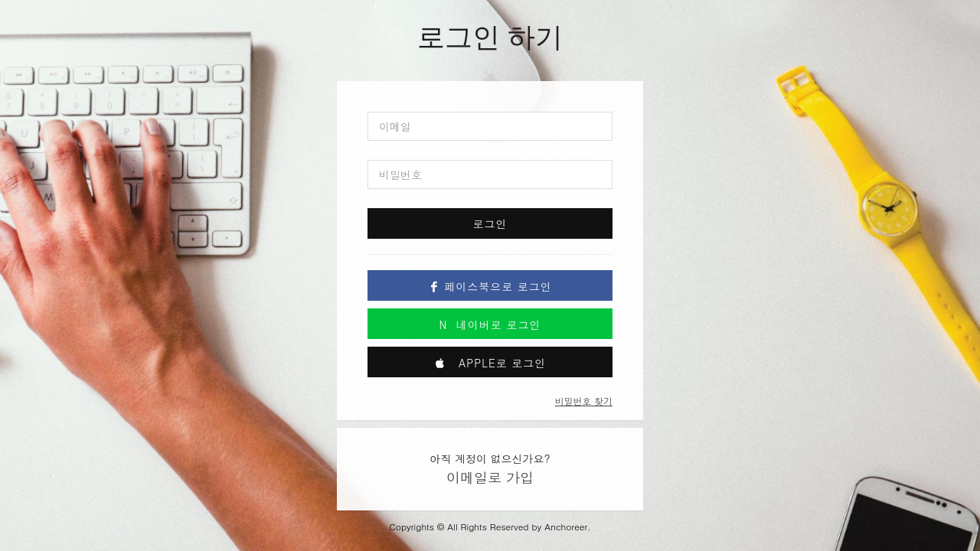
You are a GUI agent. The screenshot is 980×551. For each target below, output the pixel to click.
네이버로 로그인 (490, 324)
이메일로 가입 (490, 477)
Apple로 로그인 (490, 363)
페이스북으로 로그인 (490, 286)
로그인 (490, 223)
